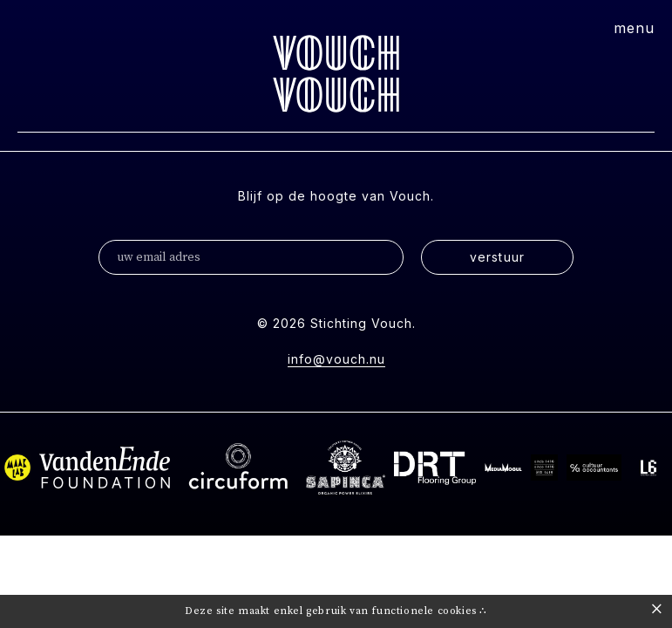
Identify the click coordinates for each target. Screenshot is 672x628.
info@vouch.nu (336, 359)
